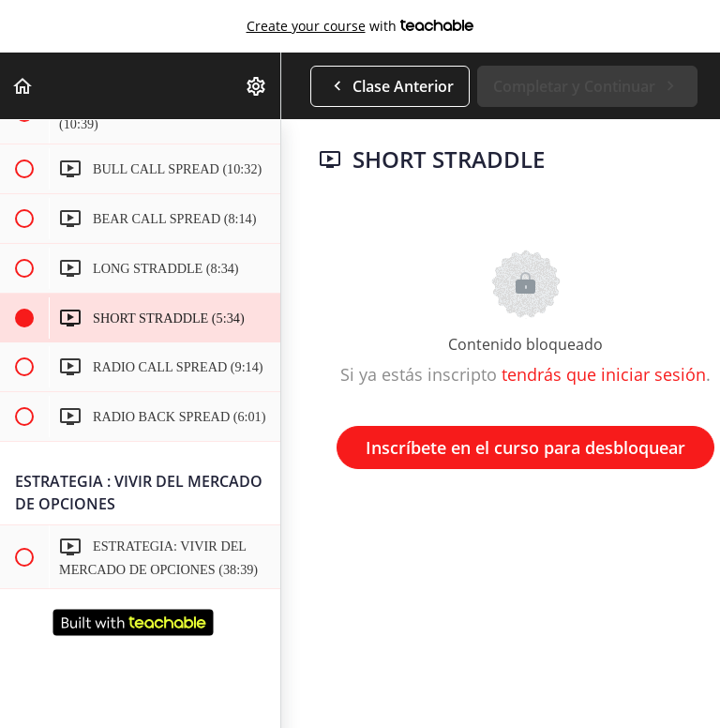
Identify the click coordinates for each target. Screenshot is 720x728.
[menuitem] (257, 86)
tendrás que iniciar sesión (604, 374)
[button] (23, 86)
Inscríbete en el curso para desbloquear (525, 447)
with (360, 26)
